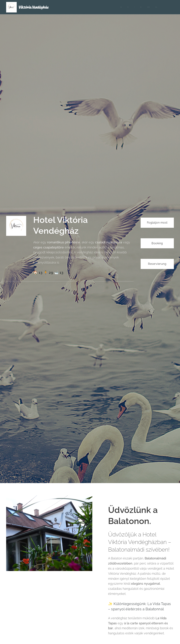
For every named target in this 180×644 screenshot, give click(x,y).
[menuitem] (130, 7)
